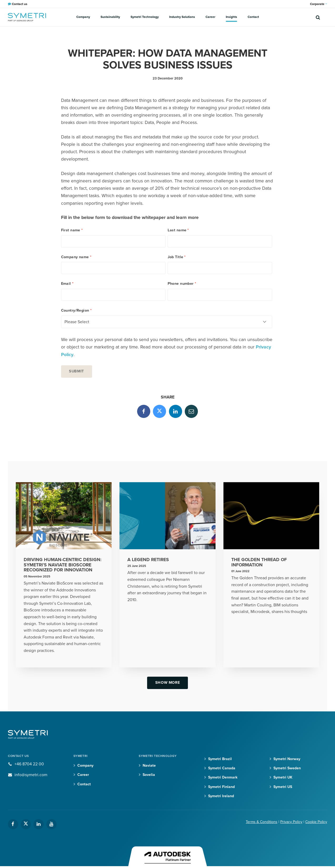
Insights (231, 17)
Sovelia (149, 775)
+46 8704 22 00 (29, 764)
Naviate (149, 765)
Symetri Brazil (220, 759)
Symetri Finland (221, 787)
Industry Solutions (182, 17)
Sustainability (110, 17)
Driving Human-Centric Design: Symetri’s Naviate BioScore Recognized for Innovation (62, 565)
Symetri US (283, 787)
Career (210, 17)
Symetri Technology (145, 17)
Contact (253, 17)
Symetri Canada (222, 768)
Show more (167, 683)
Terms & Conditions (262, 822)
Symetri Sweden (287, 768)
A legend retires (148, 560)
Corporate (319, 4)
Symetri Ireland (221, 796)
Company (83, 17)
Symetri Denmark (223, 777)
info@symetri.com (31, 775)
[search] (318, 17)
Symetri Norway (287, 759)
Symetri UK (283, 777)
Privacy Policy (291, 822)
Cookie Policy (316, 822)
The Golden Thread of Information (259, 562)
